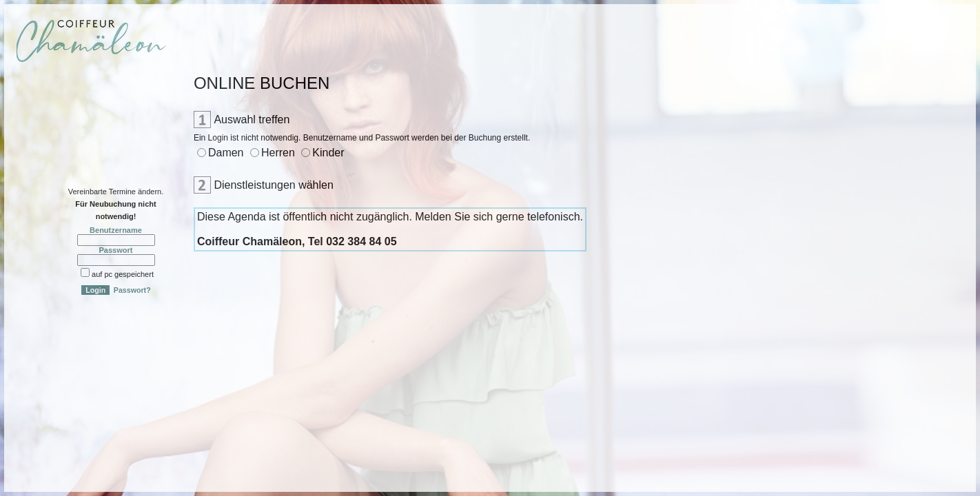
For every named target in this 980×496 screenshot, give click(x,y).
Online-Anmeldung (49, 92)
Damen (226, 153)
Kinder (328, 153)
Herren (278, 153)
